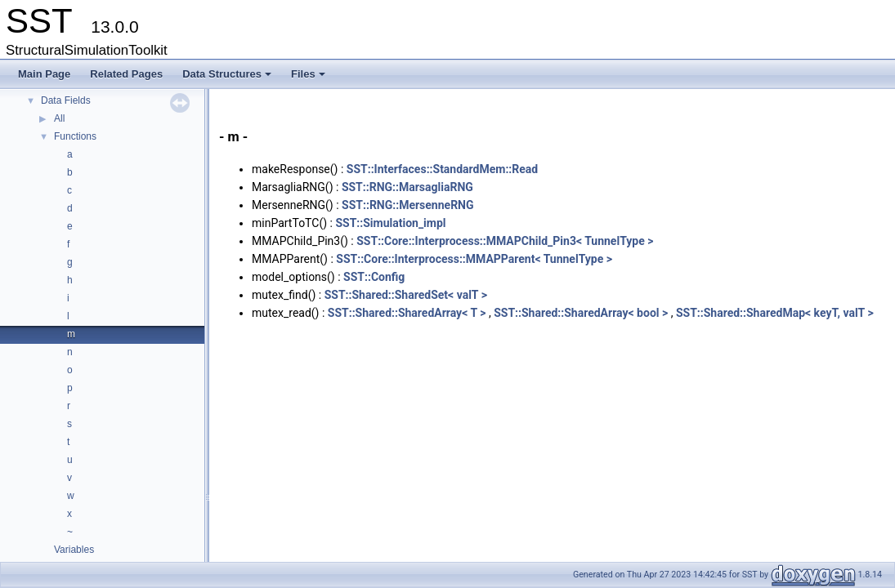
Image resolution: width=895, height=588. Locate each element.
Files (309, 78)
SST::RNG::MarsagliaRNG (407, 187)
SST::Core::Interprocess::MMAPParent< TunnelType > (474, 259)
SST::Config (374, 277)
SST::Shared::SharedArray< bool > (581, 313)
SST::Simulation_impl (390, 223)
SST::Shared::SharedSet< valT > (406, 295)
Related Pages (126, 74)
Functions (75, 136)
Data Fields (66, 100)
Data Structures (228, 78)
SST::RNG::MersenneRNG (407, 205)
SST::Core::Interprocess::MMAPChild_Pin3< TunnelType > (505, 241)
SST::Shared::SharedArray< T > (407, 313)
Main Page (44, 74)
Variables (74, 550)
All (59, 118)
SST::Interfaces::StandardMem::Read (442, 169)
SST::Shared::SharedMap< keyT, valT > (775, 313)
